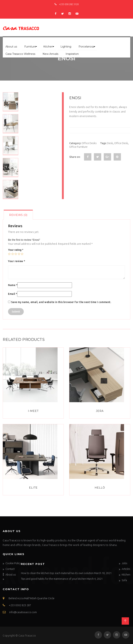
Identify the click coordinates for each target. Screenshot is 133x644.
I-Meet (33, 411)
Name (13, 285)
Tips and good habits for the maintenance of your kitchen (54, 579)
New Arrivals (50, 54)
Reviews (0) (18, 215)
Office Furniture (78, 147)
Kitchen (48, 47)
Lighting (66, 47)
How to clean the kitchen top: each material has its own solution (57, 573)
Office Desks (89, 143)
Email (13, 294)
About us (11, 47)
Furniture (30, 47)
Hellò (100, 488)
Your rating (16, 250)
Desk (110, 143)
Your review (17, 261)
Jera (100, 411)
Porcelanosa (86, 47)
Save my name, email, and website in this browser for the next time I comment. (61, 302)
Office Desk (121, 143)
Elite (33, 488)
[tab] (18, 215)
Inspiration (72, 54)
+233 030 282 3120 (67, 4)
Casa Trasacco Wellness (20, 54)
